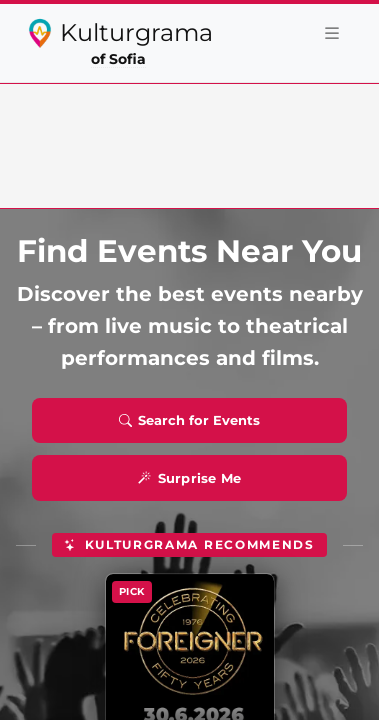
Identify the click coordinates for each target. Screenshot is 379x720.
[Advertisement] (190, 142)
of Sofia (118, 59)
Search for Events (189, 420)
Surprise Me (190, 478)
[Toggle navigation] (332, 33)
